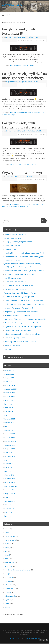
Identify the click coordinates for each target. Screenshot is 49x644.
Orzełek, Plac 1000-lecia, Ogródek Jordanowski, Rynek (24, 253)
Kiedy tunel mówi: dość (13, 245)
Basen (7, 532)
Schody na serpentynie (13, 238)
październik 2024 (11, 389)
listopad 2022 (10, 396)
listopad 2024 (10, 385)
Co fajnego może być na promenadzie (18, 242)
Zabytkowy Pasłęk (12, 5)
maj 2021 (8, 415)
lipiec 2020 (8, 452)
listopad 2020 (10, 438)
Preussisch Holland (12, 207)
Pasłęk (24, 65)
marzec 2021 (9, 423)
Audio (30, 37)
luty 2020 (8, 471)
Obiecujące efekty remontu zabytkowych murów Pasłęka (25, 319)
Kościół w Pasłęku (25, 204)
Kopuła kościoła (14, 204)
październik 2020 (11, 441)
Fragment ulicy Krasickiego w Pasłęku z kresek (21, 312)
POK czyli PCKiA (10, 249)
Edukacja (8, 547)
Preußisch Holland (23, 207)
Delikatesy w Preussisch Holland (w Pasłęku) (21, 341)
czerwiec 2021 (10, 411)
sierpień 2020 (10, 449)
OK (43, 220)
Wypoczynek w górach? (13, 345)
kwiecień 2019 (10, 508)
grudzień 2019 (10, 479)
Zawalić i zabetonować (13, 278)
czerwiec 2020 (10, 456)
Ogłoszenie (9, 566)
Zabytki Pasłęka (37, 131)
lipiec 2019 (8, 497)
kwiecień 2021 (10, 419)
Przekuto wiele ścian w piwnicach (16, 289)
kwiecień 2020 (10, 464)
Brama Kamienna (11, 536)
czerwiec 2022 (10, 408)
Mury (6, 559)
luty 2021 (8, 426)
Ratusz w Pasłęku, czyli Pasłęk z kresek (19, 308)
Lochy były (8, 349)
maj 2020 (8, 460)
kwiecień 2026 (10, 370)
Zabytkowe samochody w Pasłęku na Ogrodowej (22, 334)
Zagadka (8, 600)
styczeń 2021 (10, 430)
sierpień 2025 (10, 378)
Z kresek (35, 37)
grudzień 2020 (10, 434)
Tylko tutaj (8, 585)
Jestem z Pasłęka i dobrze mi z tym (17, 315)
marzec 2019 (9, 512)
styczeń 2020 (10, 475)
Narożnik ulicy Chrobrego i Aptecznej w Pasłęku (22, 323)
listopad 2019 (10, 482)
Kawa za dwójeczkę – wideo (15, 338)
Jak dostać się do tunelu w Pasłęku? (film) (19, 274)
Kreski (25, 113)
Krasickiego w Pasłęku (16, 113)
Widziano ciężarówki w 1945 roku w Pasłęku (20, 293)
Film (6, 551)
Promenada (9, 577)
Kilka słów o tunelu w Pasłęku (15, 282)
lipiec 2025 (8, 381)
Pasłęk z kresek (37, 113)
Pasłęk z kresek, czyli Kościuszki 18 (19, 31)
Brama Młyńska (10, 540)
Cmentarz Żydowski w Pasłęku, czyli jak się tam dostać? (25, 271)
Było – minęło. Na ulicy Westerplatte (18, 330)
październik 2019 (11, 486)
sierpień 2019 (10, 494)
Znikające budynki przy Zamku (15, 234)
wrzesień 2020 (10, 445)
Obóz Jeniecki (9, 562)
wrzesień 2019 (10, 490)
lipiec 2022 (8, 404)
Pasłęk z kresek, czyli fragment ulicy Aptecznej (22, 125)
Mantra (30, 639)
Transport (8, 581)
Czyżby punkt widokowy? (22, 173)
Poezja (7, 574)
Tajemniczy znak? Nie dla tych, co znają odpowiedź (23, 327)
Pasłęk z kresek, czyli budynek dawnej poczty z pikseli (24, 304)
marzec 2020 (9, 467)
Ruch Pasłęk (31, 65)
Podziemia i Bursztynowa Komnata (17, 570)
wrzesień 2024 (10, 393)
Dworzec (8, 544)
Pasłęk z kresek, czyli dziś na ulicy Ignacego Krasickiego (24, 76)
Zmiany (7, 607)
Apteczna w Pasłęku (15, 164)
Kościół (30, 176)
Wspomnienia (9, 589)
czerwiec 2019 (10, 501)
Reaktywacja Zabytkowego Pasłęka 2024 (20, 297)
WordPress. (37, 639)
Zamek (7, 603)
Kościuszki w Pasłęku (16, 65)
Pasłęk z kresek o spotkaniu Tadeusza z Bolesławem (24, 300)
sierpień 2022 (10, 400)
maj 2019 (8, 505)
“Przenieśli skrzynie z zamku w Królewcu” (19, 285)
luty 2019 (8, 516)
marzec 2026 (9, 374)
